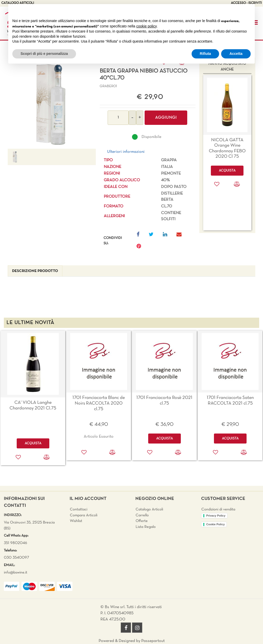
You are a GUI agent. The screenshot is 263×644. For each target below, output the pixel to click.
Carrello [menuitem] (142, 515)
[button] (52, 104)
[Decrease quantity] (132, 118)
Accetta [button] (236, 54)
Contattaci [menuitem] (79, 509)
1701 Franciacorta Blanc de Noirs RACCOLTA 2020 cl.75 (99, 403)
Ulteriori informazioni (126, 152)
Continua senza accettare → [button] (227, 11)
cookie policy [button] (147, 26)
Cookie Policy (215, 524)
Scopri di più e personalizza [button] (44, 54)
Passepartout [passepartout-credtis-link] (153, 641)
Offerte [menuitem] (142, 521)
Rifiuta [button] (205, 54)
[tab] (35, 271)
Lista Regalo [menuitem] (146, 527)
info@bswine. (15, 572)
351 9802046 (16, 543)
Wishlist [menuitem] (76, 521)
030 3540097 (16, 558)
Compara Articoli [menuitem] (84, 515)
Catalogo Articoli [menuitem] (149, 509)
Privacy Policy (216, 516)
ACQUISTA (33, 443)
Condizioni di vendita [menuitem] (218, 509)
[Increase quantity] (140, 118)
